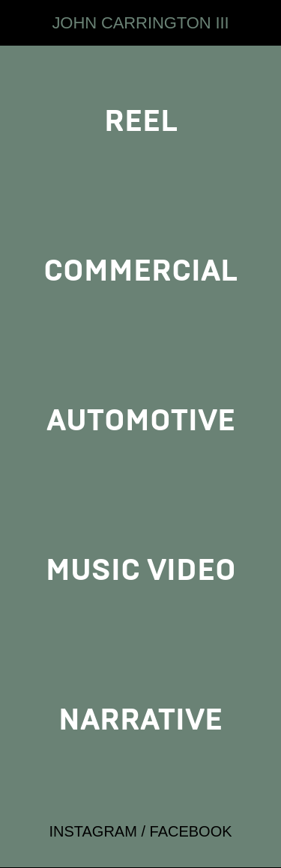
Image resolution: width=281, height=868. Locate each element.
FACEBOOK (191, 831)
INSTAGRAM (93, 831)
